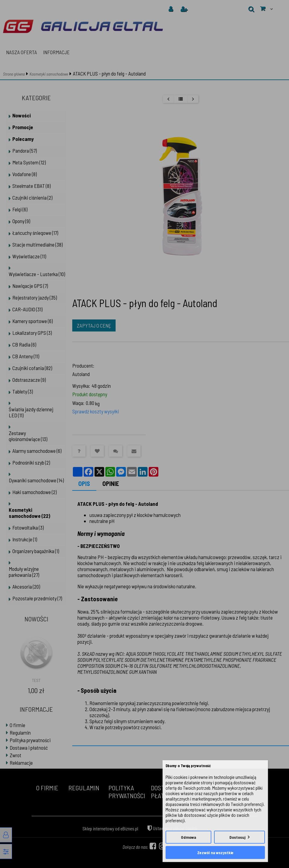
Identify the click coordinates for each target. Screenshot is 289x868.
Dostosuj (237, 837)
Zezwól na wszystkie (215, 852)
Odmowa (188, 837)
